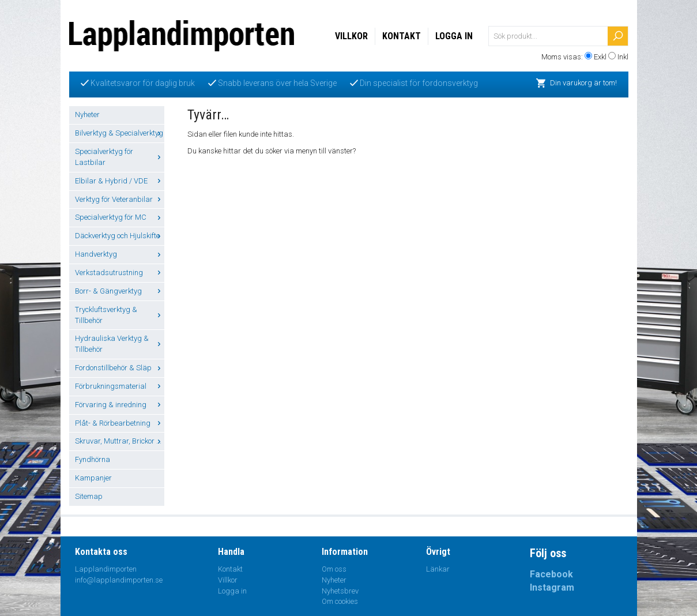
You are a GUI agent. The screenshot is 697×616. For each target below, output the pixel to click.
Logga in (454, 36)
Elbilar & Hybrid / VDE (120, 181)
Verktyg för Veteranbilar (120, 199)
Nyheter (87, 114)
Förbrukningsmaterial (120, 386)
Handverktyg (120, 254)
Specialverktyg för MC (120, 217)
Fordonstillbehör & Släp (120, 368)
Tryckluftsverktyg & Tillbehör (120, 315)
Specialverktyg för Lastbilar (120, 157)
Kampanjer (93, 478)
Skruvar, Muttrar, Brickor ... (120, 441)
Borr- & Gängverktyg (120, 291)
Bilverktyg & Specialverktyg (120, 133)
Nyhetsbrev (340, 591)
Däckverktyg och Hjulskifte (120, 236)
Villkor (351, 36)
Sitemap (89, 496)
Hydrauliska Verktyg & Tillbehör (120, 344)
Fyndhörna (93, 459)
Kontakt (402, 36)
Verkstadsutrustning (120, 273)
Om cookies (340, 601)
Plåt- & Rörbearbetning (120, 423)
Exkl (600, 57)
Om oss (334, 569)
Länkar (438, 569)
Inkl (623, 57)
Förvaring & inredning (120, 405)
